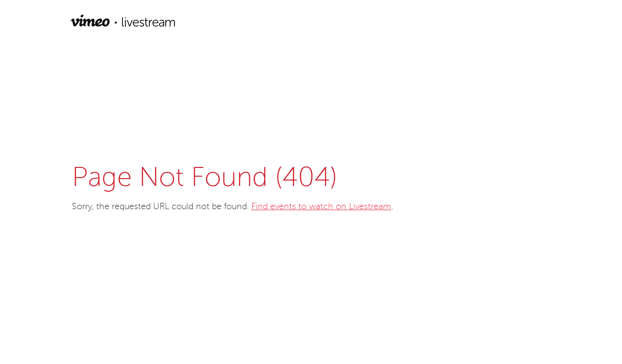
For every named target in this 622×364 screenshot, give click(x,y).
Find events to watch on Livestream (321, 207)
